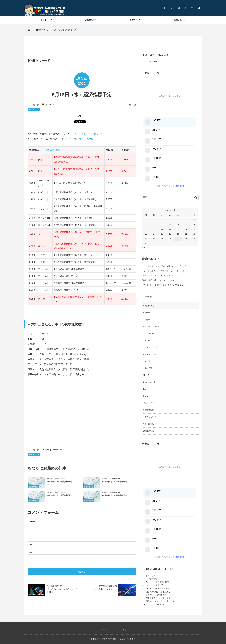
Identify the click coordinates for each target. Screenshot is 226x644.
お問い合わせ (180, 20)
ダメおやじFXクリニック (92, 134)
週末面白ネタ (148, 312)
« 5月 (144, 248)
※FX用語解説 (53, 150)
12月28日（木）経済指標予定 (114, 484)
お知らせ (146, 361)
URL (29, 561)
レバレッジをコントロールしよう (162, 604)
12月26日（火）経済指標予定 (114, 498)
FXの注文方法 (152, 579)
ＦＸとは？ (151, 576)
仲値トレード (148, 340)
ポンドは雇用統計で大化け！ (104, 589)
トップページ (46, 20)
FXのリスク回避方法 (155, 585)
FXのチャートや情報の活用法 (158, 582)
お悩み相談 (147, 368)
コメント (48, 450)
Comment (31, 521)
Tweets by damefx (150, 62)
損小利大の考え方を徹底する (158, 592)
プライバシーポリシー (121, 630)
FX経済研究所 (148, 403)
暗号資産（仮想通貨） (152, 326)
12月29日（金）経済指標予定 (59, 484)
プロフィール (135, 20)
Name (30, 545)
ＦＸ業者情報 (148, 410)
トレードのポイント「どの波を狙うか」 (159, 266)
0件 (46, 105)
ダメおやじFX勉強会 (85, 139)
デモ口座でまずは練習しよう (158, 598)
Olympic (146, 396)
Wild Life (146, 375)
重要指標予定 (34, 109)
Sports (145, 389)
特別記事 (146, 320)
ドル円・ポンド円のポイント (154, 285)
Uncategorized (149, 382)
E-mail (30, 553)
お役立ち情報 (91, 20)
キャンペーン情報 (150, 354)
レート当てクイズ (150, 347)
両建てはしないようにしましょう (160, 601)
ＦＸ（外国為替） (150, 424)
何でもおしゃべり (150, 333)
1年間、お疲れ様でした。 (153, 276)
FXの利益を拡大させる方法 (157, 588)
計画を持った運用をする (156, 595)
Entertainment (148, 431)
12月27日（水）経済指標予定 (59, 498)
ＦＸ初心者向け (149, 417)
